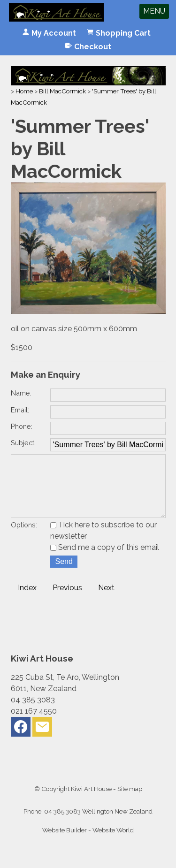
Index (27, 601)
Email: (20, 410)
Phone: (22, 426)
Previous (67, 601)
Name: (21, 393)
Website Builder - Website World (88, 843)
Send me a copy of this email (105, 560)
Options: (24, 538)
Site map (130, 802)
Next (106, 601)
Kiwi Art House (91, 802)
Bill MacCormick (62, 91)
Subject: (23, 443)
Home (24, 91)
